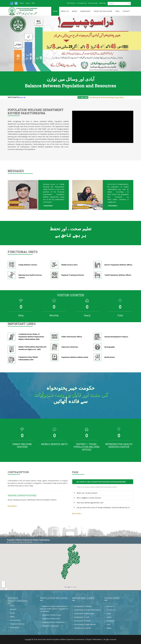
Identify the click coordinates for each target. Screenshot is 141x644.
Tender (22, 3)
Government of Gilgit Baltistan (84, 624)
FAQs (117, 11)
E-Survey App (93, 3)
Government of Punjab (81, 621)
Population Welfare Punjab (51, 615)
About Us (65, 11)
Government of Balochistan (83, 614)
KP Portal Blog (14, 620)
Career (28, 3)
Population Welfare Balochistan (52, 622)
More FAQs (77, 513)
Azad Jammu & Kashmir (82, 628)
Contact (126, 11)
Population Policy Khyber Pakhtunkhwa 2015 (28, 360)
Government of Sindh (81, 617)
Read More (48, 206)
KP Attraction (13, 628)
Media (74, 11)
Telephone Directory (16, 624)
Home (55, 11)
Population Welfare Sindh (50, 619)
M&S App (103, 3)
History (11, 613)
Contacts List (82, 3)
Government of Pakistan (82, 606)
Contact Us (71, 3)
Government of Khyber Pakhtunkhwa (86, 610)
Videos (108, 628)
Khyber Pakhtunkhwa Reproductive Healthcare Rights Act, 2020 (32, 349)
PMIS (33, 3)
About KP (12, 609)
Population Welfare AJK (49, 626)
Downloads (85, 11)
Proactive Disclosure (103, 11)
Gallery (11, 617)
